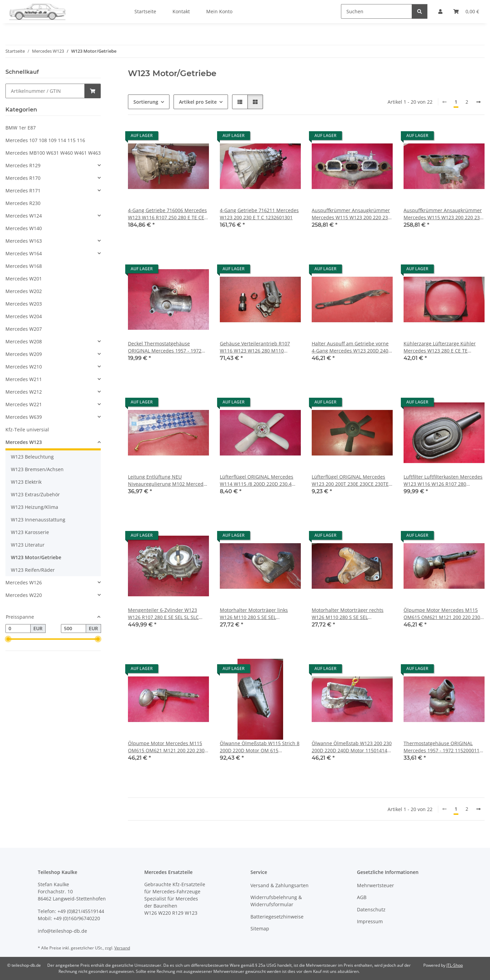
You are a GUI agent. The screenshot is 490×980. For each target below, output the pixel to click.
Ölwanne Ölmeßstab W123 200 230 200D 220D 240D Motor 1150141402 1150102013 (352, 747)
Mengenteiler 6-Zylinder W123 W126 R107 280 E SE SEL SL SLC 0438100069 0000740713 (163, 614)
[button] (240, 102)
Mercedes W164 (24, 253)
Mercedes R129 (23, 165)
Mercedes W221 (24, 404)
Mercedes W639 (24, 417)
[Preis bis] (73, 629)
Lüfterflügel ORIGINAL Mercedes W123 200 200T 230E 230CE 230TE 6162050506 (350, 480)
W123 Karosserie (30, 532)
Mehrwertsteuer (375, 885)
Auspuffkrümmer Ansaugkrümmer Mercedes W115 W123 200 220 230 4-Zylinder (351, 214)
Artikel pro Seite (198, 102)
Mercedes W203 (24, 304)
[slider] (8, 639)
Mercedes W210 (24, 367)
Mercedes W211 (24, 379)
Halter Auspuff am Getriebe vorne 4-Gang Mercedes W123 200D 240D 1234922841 (352, 347)
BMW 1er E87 (21, 128)
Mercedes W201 (24, 279)
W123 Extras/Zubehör (35, 494)
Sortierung (146, 102)
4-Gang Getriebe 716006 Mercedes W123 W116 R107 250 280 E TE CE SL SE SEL (167, 214)
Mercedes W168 (24, 266)
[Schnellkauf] (45, 91)
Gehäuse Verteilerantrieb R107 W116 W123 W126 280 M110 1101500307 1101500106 (255, 347)
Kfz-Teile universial (27, 429)
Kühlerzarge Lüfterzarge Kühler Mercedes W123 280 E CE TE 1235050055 (440, 347)
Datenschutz (371, 909)
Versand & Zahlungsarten (280, 885)
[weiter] (478, 102)
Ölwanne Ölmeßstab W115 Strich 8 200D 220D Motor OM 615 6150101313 (260, 747)
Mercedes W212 (24, 392)
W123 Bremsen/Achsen (37, 469)
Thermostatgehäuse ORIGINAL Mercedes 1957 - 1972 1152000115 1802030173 (443, 747)
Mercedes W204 (24, 316)
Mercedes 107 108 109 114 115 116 (45, 140)
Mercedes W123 (24, 442)
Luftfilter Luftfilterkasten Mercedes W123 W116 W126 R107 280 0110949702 (443, 480)
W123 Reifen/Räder (33, 570)
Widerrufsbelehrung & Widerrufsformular (276, 901)
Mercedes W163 (24, 241)
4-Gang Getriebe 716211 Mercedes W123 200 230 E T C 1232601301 (259, 214)
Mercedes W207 (24, 329)
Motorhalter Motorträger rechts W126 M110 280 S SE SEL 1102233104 (348, 614)
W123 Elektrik (26, 482)
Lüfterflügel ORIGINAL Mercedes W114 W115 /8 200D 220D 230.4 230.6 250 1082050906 (257, 480)
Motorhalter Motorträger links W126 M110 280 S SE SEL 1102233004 (254, 614)
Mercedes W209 (24, 354)
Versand (122, 948)
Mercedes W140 (24, 228)
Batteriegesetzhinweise (277, 917)
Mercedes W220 (24, 595)
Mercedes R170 (23, 178)
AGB (362, 897)
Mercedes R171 (23, 191)
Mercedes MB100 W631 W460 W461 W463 (53, 153)
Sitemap (260, 929)
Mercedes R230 (23, 203)
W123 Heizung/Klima (35, 507)
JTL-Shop (455, 965)
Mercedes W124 (24, 216)
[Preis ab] (18, 629)
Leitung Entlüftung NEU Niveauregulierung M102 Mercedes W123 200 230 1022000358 (168, 480)
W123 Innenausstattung (38, 520)
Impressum (370, 921)
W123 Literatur (28, 545)
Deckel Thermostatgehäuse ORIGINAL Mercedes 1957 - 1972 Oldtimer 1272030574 (165, 347)
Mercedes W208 (24, 341)
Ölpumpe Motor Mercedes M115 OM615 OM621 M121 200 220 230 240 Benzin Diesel (442, 614)
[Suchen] (377, 11)
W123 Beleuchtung (32, 457)
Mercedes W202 (24, 291)
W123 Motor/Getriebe (36, 557)
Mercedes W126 (24, 582)
